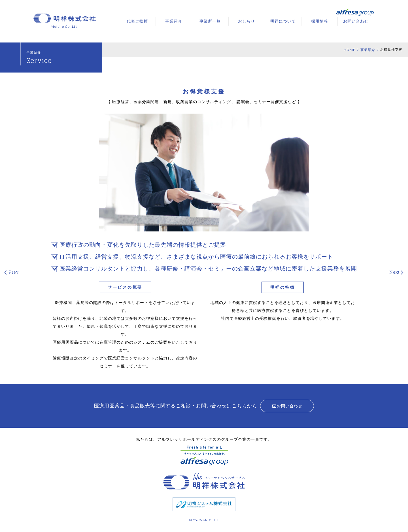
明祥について (283, 21)
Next (394, 272)
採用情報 (320, 21)
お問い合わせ (356, 21)
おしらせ (246, 21)
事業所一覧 (210, 21)
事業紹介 (174, 21)
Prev (14, 272)
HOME (349, 50)
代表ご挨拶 (137, 21)
